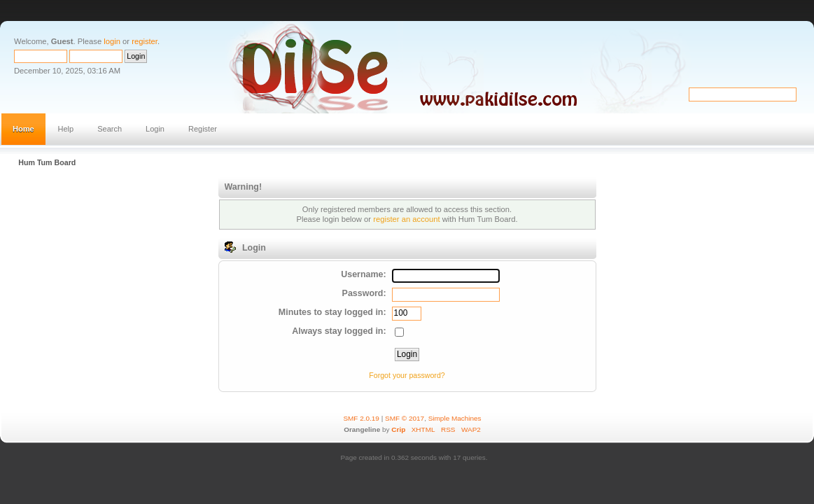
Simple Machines (455, 418)
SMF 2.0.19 (361, 418)
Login (155, 129)
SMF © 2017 (405, 418)
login (112, 41)
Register (203, 129)
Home (23, 129)
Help (66, 129)
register (145, 41)
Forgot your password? (407, 375)
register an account (406, 219)
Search (110, 129)
